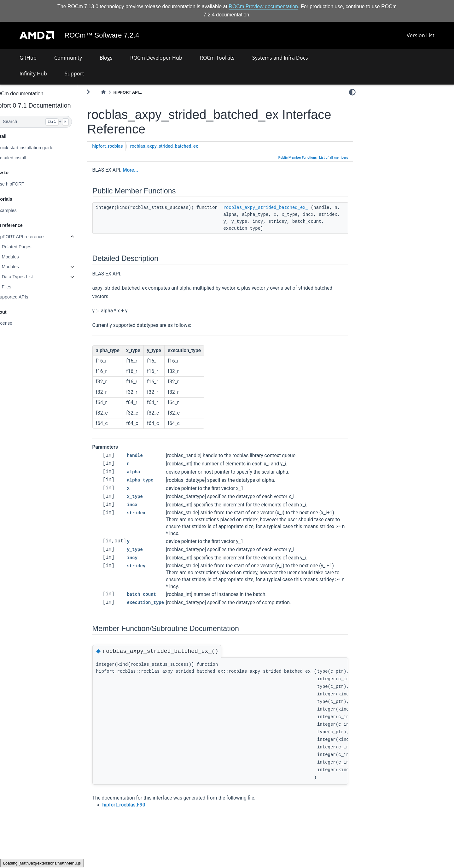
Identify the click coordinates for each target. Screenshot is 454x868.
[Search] (49, 122)
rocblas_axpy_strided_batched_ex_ (282, 208)
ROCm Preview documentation (263, 6)
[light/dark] (352, 92)
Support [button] (74, 74)
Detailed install (28, 157)
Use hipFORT (27, 184)
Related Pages (33, 247)
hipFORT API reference (37, 237)
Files (23, 287)
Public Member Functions (298, 158)
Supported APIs (29, 297)
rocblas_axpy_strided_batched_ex (181, 146)
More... (147, 170)
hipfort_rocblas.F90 (141, 805)
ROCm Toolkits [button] (217, 58)
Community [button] (68, 58)
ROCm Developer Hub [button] (156, 58)
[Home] (120, 92)
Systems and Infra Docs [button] (280, 58)
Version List (421, 35)
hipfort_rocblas (124, 146)
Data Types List (34, 277)
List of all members (334, 158)
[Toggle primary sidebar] (105, 92)
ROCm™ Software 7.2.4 (102, 35)
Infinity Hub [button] (33, 74)
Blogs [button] (106, 58)
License (21, 323)
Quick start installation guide (42, 148)
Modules (27, 257)
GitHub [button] (28, 58)
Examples (23, 210)
